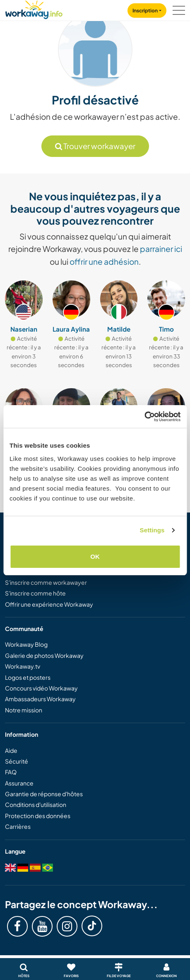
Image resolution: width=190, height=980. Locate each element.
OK (95, 556)
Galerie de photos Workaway (44, 655)
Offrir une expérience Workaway (49, 604)
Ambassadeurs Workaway (40, 699)
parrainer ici (161, 249)
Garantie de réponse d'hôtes (44, 794)
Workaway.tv (23, 666)
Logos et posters (28, 677)
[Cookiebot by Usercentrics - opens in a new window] (144, 417)
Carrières (18, 826)
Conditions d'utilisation (36, 804)
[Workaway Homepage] (34, 8)
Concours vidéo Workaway (41, 688)
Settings (152, 530)
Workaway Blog (26, 644)
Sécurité (17, 761)
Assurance (19, 783)
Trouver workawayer (95, 146)
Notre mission (24, 710)
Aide (11, 750)
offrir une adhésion (104, 261)
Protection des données (38, 816)
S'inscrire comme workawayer (46, 582)
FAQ (11, 772)
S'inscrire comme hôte (35, 593)
